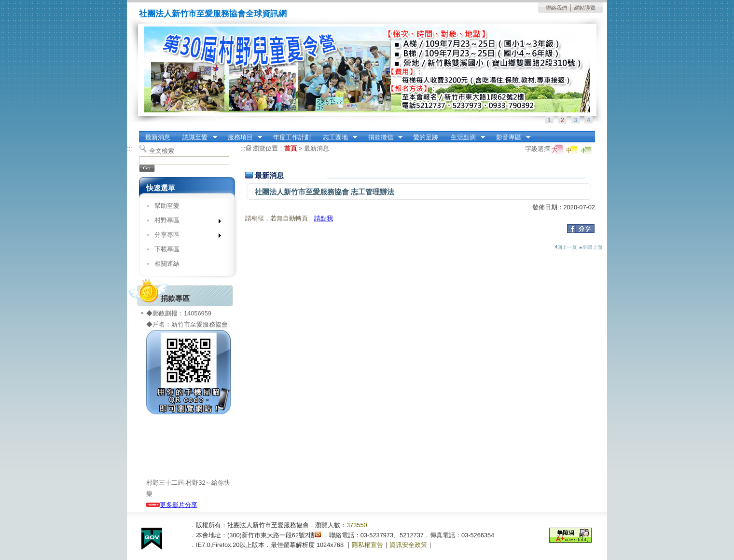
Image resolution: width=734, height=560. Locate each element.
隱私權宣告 (367, 545)
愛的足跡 (426, 137)
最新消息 (158, 137)
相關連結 (167, 264)
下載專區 (167, 249)
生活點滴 (465, 137)
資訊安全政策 (408, 545)
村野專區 (185, 222)
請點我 (324, 218)
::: (142, 134)
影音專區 (510, 137)
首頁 (291, 148)
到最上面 (590, 247)
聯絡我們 (556, 8)
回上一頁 (566, 247)
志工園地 (337, 137)
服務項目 (242, 137)
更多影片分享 (172, 505)
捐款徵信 (382, 137)
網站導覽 (585, 8)
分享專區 (185, 237)
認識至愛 (197, 137)
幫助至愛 (167, 206)
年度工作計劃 (292, 137)
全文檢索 (162, 151)
